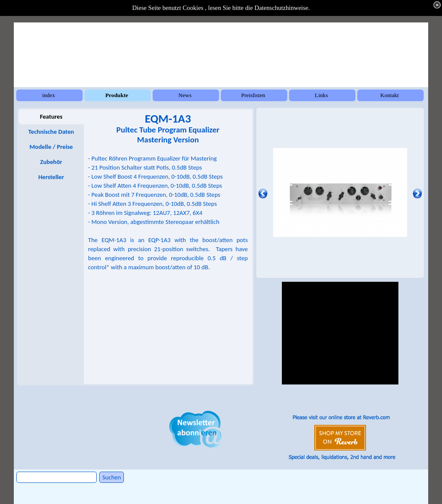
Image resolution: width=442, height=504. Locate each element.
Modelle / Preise (51, 147)
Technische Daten (51, 132)
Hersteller (51, 177)
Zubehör (51, 162)
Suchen (112, 477)
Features (51, 117)
